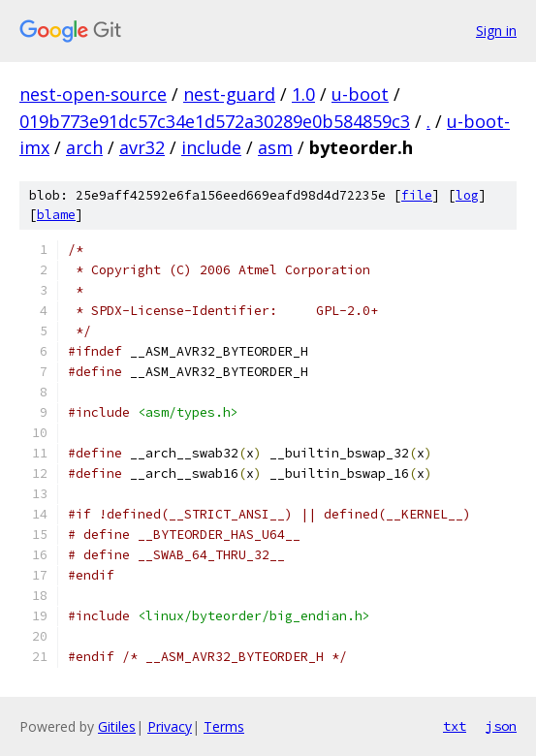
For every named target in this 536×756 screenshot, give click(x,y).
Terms (224, 726)
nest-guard (229, 94)
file (417, 195)
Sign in (496, 31)
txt (455, 726)
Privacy (170, 726)
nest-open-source (93, 94)
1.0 (303, 94)
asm (275, 147)
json (501, 726)
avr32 (142, 147)
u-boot (360, 94)
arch (84, 147)
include (211, 147)
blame (56, 215)
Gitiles (117, 726)
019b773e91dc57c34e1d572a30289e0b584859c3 (215, 121)
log (467, 195)
